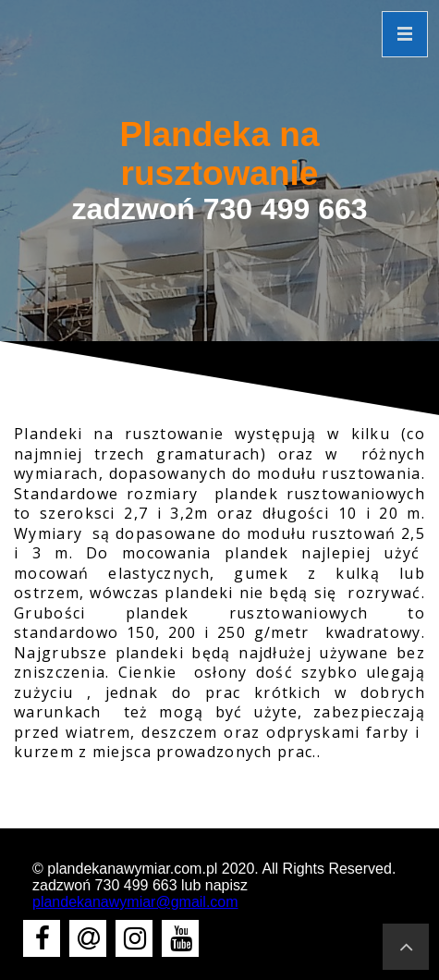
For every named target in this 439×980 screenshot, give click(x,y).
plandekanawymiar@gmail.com (135, 902)
